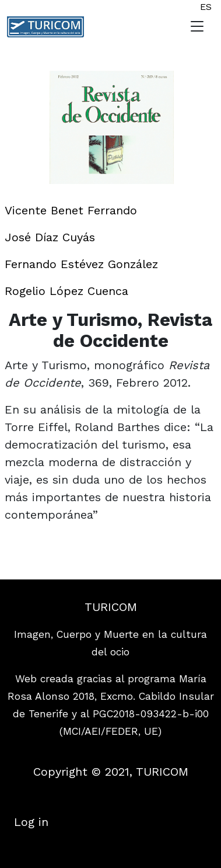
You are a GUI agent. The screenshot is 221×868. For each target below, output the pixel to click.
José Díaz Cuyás (50, 237)
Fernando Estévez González (81, 264)
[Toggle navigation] (197, 27)
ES (206, 7)
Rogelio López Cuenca (66, 291)
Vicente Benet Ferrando (71, 210)
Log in (31, 822)
